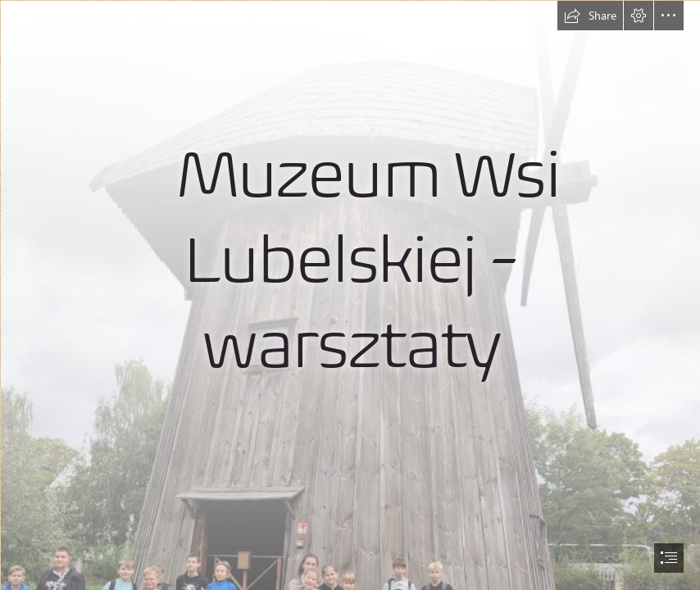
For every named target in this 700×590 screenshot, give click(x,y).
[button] (590, 16)
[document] (350, 295)
